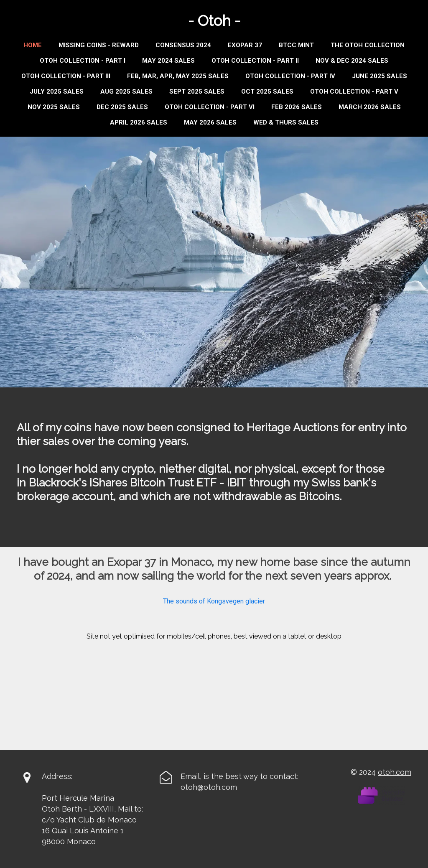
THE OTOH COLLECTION (368, 45)
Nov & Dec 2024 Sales (352, 61)
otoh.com (395, 772)
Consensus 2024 (183, 45)
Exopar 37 (245, 45)
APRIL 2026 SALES (139, 122)
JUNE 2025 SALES (380, 76)
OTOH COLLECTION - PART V (354, 92)
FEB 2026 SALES (297, 107)
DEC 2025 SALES (122, 107)
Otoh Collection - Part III (66, 76)
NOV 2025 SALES (54, 107)
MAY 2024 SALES (168, 61)
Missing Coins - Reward (99, 45)
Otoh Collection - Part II (255, 61)
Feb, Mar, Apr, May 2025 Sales (178, 76)
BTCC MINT (296, 45)
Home (33, 45)
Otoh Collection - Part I (83, 61)
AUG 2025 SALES (126, 92)
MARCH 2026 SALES (370, 107)
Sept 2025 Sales (197, 92)
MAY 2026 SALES (210, 122)
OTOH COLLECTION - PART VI (210, 107)
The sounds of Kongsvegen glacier (214, 601)
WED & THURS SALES (286, 122)
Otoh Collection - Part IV (290, 76)
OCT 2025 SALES (267, 92)
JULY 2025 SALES (57, 92)
